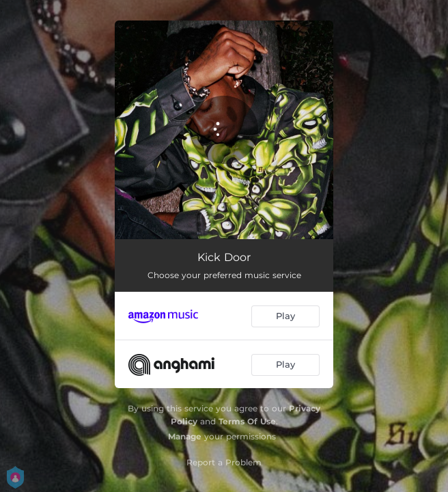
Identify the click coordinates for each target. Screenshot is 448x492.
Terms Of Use (247, 421)
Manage (185, 436)
